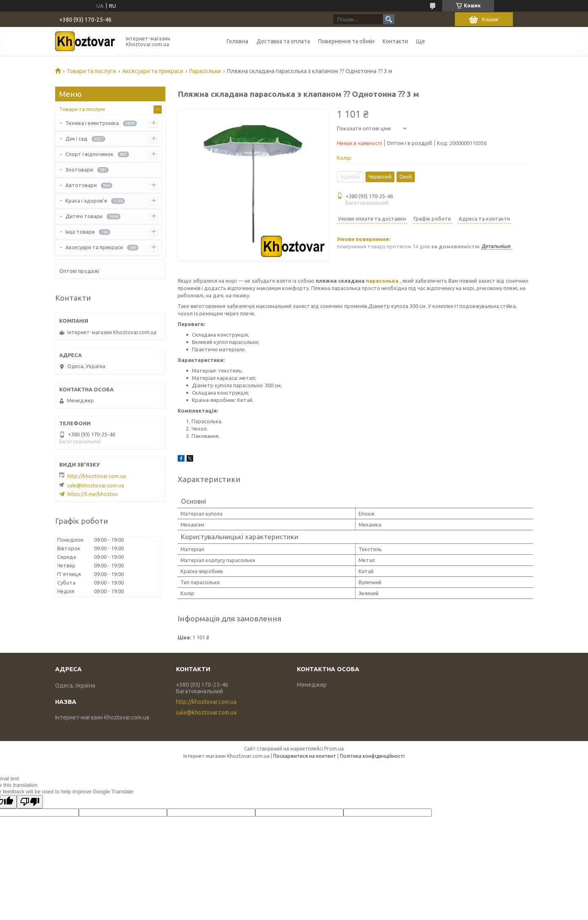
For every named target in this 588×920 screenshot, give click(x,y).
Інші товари (80, 232)
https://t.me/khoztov (93, 494)
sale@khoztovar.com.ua (96, 485)
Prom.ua (334, 749)
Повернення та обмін (346, 41)
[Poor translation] (30, 802)
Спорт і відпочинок (89, 154)
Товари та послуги (91, 71)
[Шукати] (389, 19)
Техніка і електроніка (92, 123)
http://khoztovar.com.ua (97, 476)
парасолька (382, 281)
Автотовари (81, 185)
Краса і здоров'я (86, 201)
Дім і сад (76, 138)
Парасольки (205, 71)
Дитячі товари (84, 216)
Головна (237, 41)
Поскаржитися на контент (305, 756)
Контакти (395, 41)
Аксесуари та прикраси (153, 71)
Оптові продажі (79, 271)
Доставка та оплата (283, 41)
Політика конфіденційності (372, 756)
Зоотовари (79, 170)
